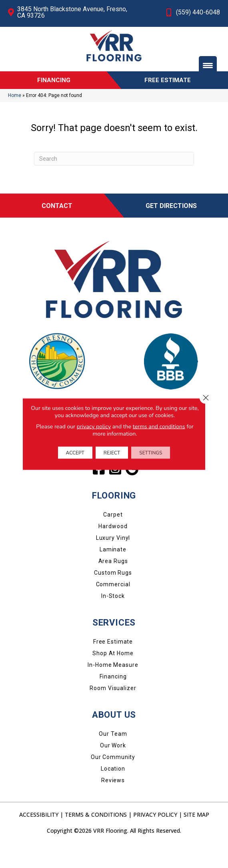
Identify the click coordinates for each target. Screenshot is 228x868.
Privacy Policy (155, 836)
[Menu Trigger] (208, 65)
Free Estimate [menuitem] (113, 663)
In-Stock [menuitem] (113, 617)
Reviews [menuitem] (113, 801)
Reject (112, 453)
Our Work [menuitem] (113, 767)
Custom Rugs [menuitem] (113, 594)
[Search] (114, 180)
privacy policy (94, 427)
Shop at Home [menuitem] (113, 674)
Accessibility (39, 836)
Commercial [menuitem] (113, 606)
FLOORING (114, 517)
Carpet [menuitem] (113, 536)
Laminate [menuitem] (113, 571)
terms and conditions (159, 427)
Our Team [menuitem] (113, 755)
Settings (151, 453)
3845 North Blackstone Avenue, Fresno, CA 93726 (72, 12)
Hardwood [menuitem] (113, 547)
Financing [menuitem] (113, 698)
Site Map (196, 836)
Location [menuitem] (113, 790)
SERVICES (114, 644)
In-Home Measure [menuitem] (113, 686)
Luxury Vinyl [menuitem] (113, 559)
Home (15, 117)
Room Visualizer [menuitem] (113, 709)
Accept (75, 453)
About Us (114, 736)
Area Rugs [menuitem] (113, 582)
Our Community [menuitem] (113, 778)
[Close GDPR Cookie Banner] (206, 398)
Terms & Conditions (96, 836)
